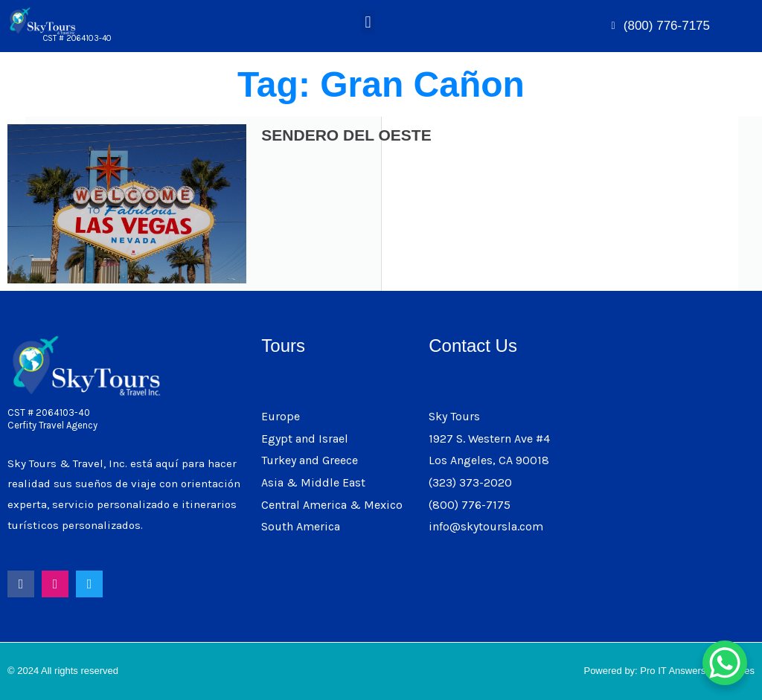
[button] (368, 22)
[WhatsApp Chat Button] (725, 663)
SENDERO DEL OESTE (346, 135)
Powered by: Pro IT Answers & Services (669, 671)
